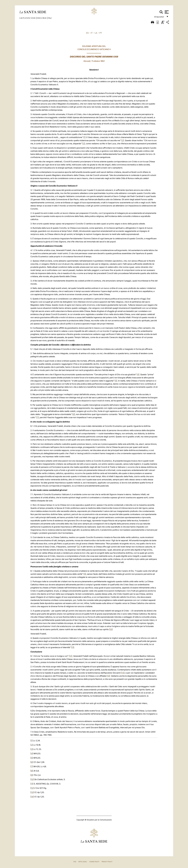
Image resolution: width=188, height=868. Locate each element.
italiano (160, 18)
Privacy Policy (107, 862)
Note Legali (83, 862)
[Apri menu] (166, 12)
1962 (50, 18)
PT (101, 33)
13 (123, 673)
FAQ (75, 862)
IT (92, 33)
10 (111, 629)
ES (87, 33)
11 (73, 647)
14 (108, 676)
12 (70, 656)
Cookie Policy (94, 862)
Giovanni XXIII (28, 18)
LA (96, 33)
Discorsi (42, 18)
